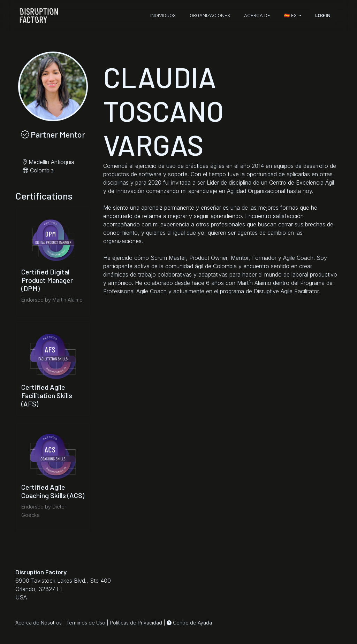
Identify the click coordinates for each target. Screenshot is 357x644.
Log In (323, 15)
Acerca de (257, 15)
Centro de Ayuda (189, 623)
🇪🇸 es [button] (291, 15)
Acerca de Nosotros (39, 623)
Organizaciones (210, 15)
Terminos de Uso (86, 623)
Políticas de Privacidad (136, 623)
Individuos (163, 15)
